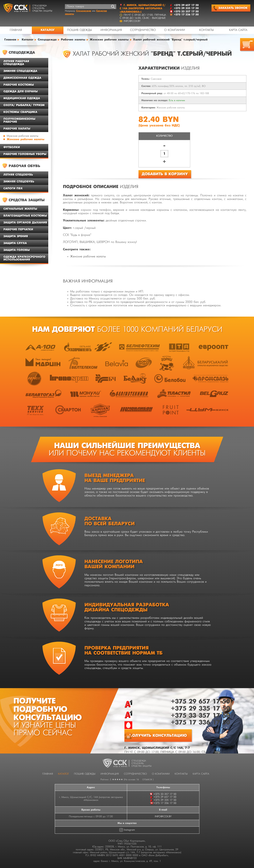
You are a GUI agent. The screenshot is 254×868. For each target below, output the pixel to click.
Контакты (206, 30)
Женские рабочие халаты (25, 139)
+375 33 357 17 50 (200, 716)
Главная (16, 30)
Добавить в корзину (165, 174)
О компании (175, 30)
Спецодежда (84, 11)
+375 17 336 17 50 (200, 723)
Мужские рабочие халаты (23, 136)
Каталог (48, 30)
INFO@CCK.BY (163, 817)
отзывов (147, 780)
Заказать (230, 8)
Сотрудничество (143, 30)
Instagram (129, 830)
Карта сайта (238, 30)
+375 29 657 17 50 (200, 702)
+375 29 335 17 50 (200, 709)
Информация (111, 30)
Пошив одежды (79, 30)
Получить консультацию (158, 736)
